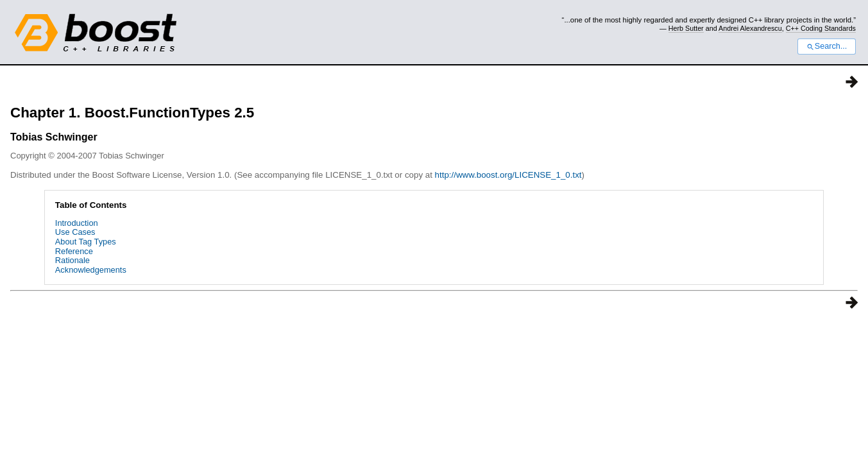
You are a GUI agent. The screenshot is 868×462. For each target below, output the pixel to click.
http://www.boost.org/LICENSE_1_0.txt (508, 175)
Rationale (72, 260)
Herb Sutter (686, 28)
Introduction (77, 223)
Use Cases (75, 232)
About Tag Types (86, 242)
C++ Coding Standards (821, 28)
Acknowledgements (91, 270)
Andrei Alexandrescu (750, 28)
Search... (827, 46)
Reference (74, 251)
